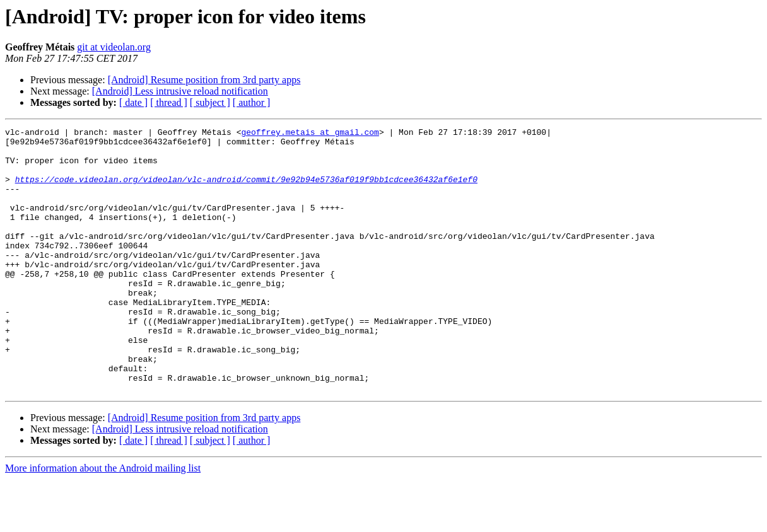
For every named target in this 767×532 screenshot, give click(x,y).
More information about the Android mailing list (103, 521)
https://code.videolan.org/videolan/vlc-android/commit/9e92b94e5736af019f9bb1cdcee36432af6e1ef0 (246, 190)
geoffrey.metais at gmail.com (310, 134)
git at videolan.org (114, 47)
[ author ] (252, 102)
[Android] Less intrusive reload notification (180, 91)
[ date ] (133, 102)
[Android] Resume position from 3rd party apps (204, 80)
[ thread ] (169, 102)
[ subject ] (210, 102)
